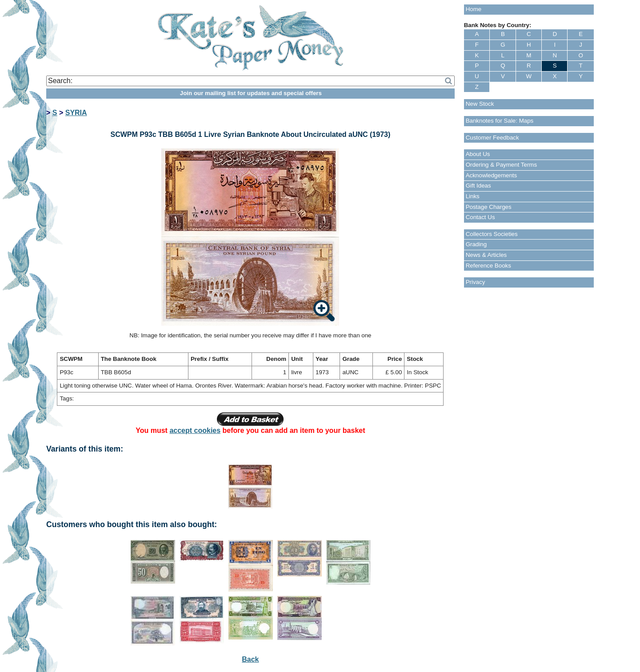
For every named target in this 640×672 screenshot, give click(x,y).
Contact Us (480, 217)
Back (250, 659)
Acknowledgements (492, 175)
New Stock (480, 104)
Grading (476, 244)
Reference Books (488, 266)
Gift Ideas (478, 186)
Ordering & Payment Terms (502, 165)
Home (474, 9)
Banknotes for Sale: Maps (500, 121)
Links (473, 196)
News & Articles (486, 255)
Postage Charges (489, 207)
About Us (478, 154)
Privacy (476, 282)
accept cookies (195, 430)
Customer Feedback (492, 138)
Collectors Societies (492, 234)
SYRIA (76, 113)
